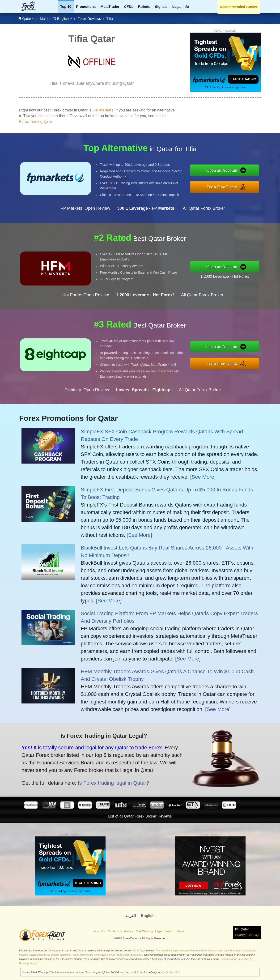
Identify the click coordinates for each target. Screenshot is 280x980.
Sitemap (181, 931)
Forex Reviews (89, 19)
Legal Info (181, 6)
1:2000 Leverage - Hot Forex (236, 274)
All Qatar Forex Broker (204, 220)
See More (175, 972)
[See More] (203, 477)
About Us (100, 931)
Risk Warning (144, 931)
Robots (144, 6)
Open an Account (234, 172)
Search (169, 931)
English (63, 19)
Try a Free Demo (234, 185)
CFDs (129, 6)
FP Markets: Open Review (85, 220)
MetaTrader (110, 6)
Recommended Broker (239, 7)
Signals (161, 6)
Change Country (247, 935)
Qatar (27, 19)
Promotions (86, 6)
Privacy (129, 931)
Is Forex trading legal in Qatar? (100, 778)
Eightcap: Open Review (87, 402)
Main (44, 19)
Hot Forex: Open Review (86, 307)
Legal (159, 931)
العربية (131, 916)
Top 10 (66, 6)
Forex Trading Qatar (36, 121)
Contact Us (115, 931)
